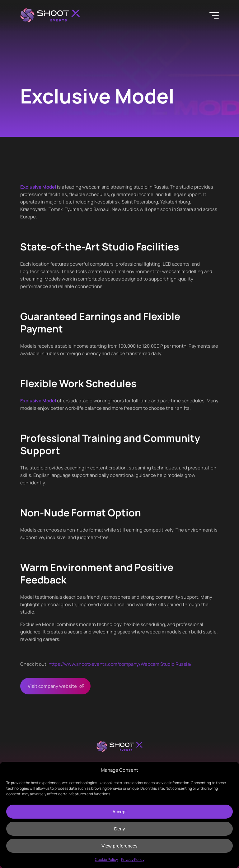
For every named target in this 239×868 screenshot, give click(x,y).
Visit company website (52, 686)
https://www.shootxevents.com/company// (120, 664)
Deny (119, 829)
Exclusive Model (38, 187)
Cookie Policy (106, 859)
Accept (119, 812)
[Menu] (214, 16)
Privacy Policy (133, 859)
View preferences (119, 846)
